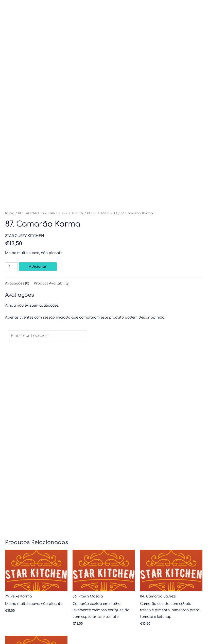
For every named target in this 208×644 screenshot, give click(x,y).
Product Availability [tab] (51, 283)
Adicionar (38, 267)
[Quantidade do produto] (11, 267)
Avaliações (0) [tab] (17, 283)
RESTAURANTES (31, 213)
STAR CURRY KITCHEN (65, 213)
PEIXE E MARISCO (102, 213)
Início (10, 213)
